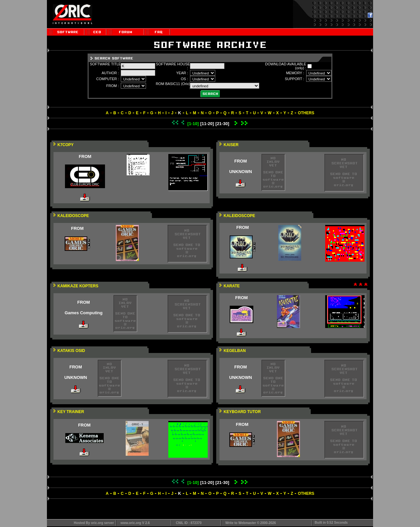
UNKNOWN (240, 172)
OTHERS (306, 113)
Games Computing (84, 313)
